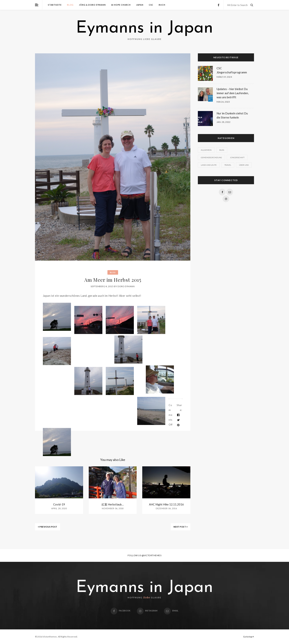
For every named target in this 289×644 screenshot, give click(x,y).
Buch (162, 5)
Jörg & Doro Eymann (92, 5)
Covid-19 (59, 504)
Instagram (147, 611)
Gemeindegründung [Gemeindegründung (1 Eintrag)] (211, 157)
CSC (151, 5)
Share (179, 408)
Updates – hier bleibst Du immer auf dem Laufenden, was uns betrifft (233, 93)
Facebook (120, 611)
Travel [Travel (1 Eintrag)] (228, 165)
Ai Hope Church (121, 5)
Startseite (55, 5)
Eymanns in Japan (144, 28)
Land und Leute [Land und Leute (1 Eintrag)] (209, 165)
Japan (140, 5)
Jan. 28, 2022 (223, 122)
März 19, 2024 (224, 77)
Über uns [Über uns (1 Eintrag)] (244, 165)
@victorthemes (152, 555)
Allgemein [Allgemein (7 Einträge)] (206, 150)
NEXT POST (181, 527)
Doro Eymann (126, 286)
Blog (70, 5)
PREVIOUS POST (48, 527)
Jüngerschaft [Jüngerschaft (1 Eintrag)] (237, 157)
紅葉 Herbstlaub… (113, 504)
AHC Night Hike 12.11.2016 (166, 504)
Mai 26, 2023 (223, 102)
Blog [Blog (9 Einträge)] (222, 150)
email (171, 611)
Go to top (249, 637)
